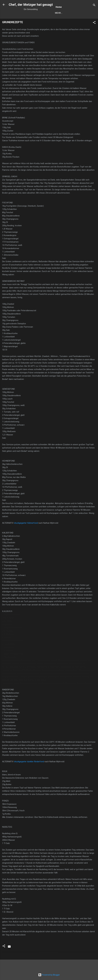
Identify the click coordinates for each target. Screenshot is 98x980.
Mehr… (76, 13)
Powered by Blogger (49, 975)
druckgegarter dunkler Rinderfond (29, 762)
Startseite (61, 13)
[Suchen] (94, 6)
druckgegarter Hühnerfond (26, 523)
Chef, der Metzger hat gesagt (31, 5)
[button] (94, 23)
